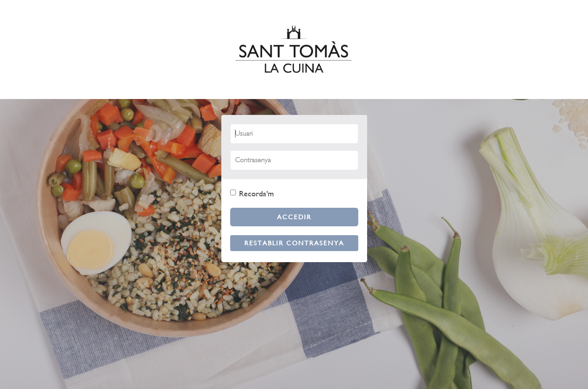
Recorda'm (252, 193)
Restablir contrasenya (294, 243)
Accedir (294, 217)
